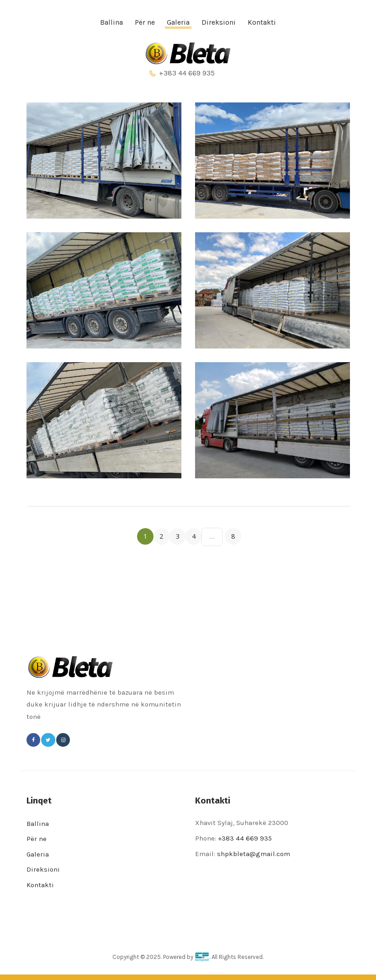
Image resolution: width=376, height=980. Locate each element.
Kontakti (40, 885)
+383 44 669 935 (246, 838)
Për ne (37, 839)
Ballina (38, 824)
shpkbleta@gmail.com (254, 854)
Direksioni (43, 869)
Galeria (38, 854)
